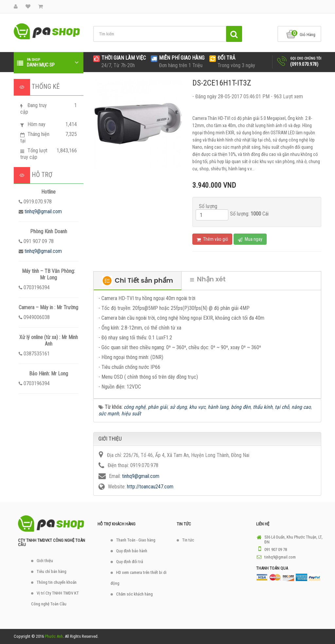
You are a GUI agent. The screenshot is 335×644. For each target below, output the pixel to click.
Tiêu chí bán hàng (52, 571)
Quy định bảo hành (132, 551)
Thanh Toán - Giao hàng (136, 540)
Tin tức (188, 540)
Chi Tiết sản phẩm (138, 281)
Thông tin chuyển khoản (57, 582)
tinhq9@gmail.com (43, 211)
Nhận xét (208, 279)
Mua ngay (250, 239)
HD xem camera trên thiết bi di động (139, 578)
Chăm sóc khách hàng (134, 594)
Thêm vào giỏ (212, 239)
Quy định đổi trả (130, 562)
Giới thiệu (45, 561)
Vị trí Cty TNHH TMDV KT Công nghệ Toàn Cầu (55, 598)
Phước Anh (54, 636)
